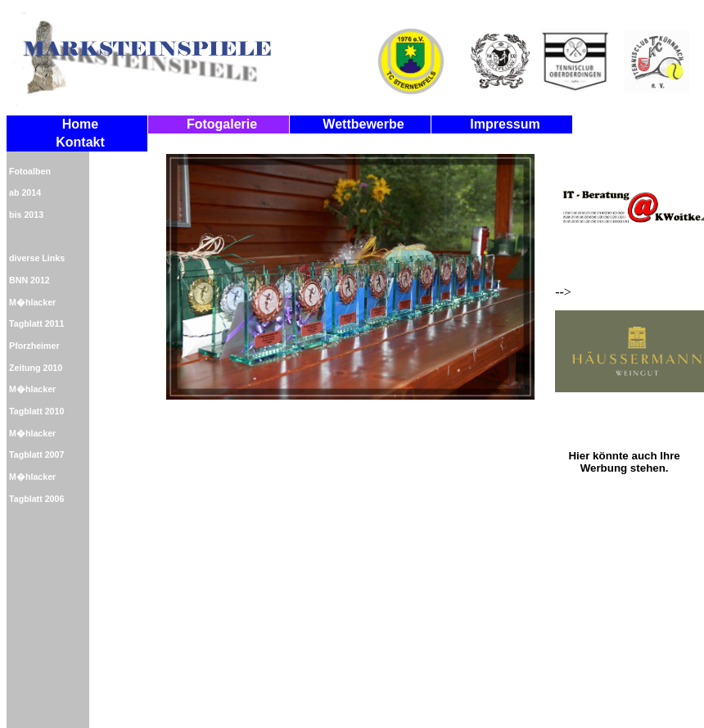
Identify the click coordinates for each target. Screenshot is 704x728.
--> (624, 269)
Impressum (505, 124)
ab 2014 (25, 192)
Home (80, 124)
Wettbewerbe (363, 124)
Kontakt (80, 142)
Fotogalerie (222, 124)
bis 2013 (26, 215)
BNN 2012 (29, 280)
